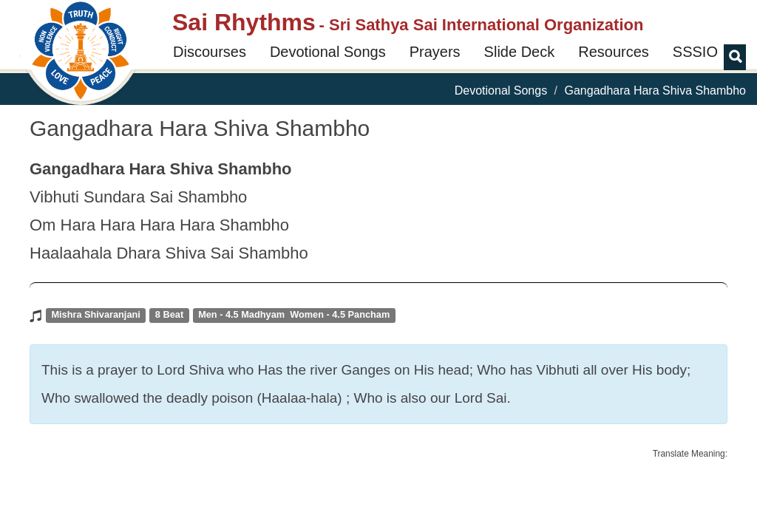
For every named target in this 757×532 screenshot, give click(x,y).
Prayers (435, 52)
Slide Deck (520, 52)
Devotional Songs (328, 52)
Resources (614, 52)
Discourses (210, 52)
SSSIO (695, 52)
